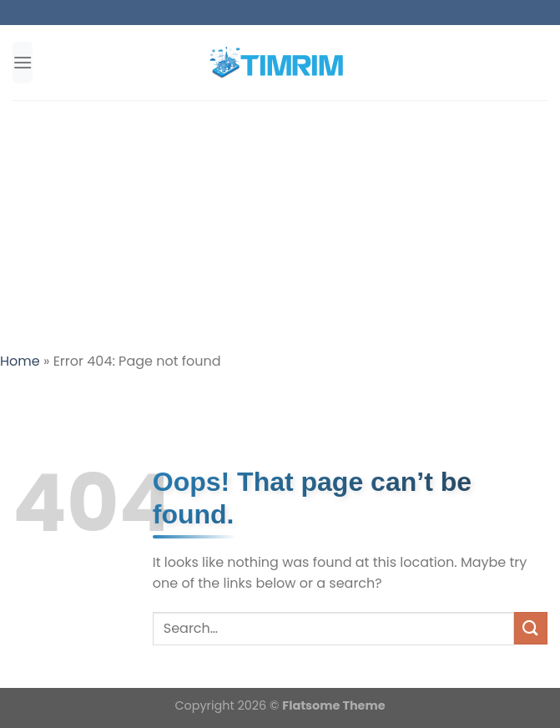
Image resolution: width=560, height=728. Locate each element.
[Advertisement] (280, 225)
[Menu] (23, 62)
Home (20, 361)
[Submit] (531, 628)
